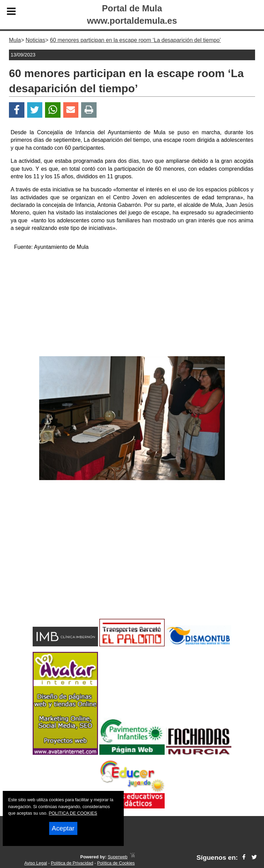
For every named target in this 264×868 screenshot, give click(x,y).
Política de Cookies (116, 863)
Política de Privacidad (72, 863)
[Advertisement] (132, 305)
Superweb (118, 857)
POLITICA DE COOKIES (73, 813)
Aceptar (63, 828)
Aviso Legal (36, 863)
